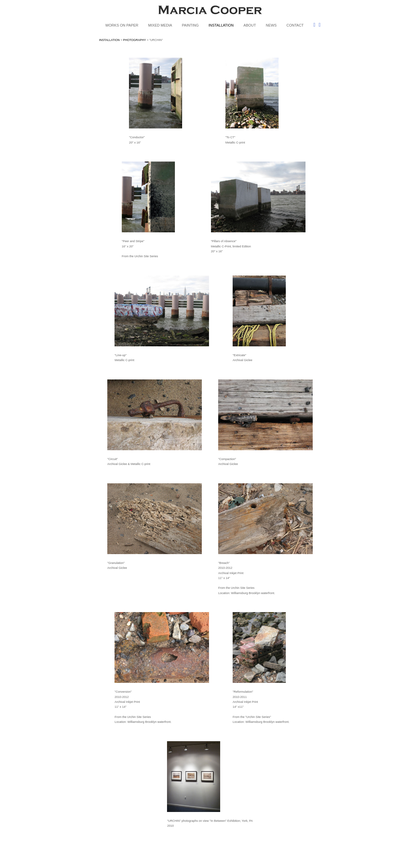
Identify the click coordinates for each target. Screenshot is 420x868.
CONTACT (295, 25)
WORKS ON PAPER (122, 25)
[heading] (210, 11)
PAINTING (190, 25)
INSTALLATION (221, 25)
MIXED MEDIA (160, 25)
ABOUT (250, 25)
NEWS (271, 25)
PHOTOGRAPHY (135, 40)
